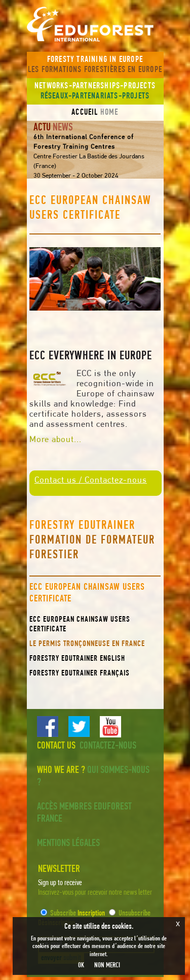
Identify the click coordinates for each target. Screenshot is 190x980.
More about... (55, 440)
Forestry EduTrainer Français (80, 673)
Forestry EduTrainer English (77, 659)
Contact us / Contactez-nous (91, 480)
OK (81, 966)
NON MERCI (107, 966)
